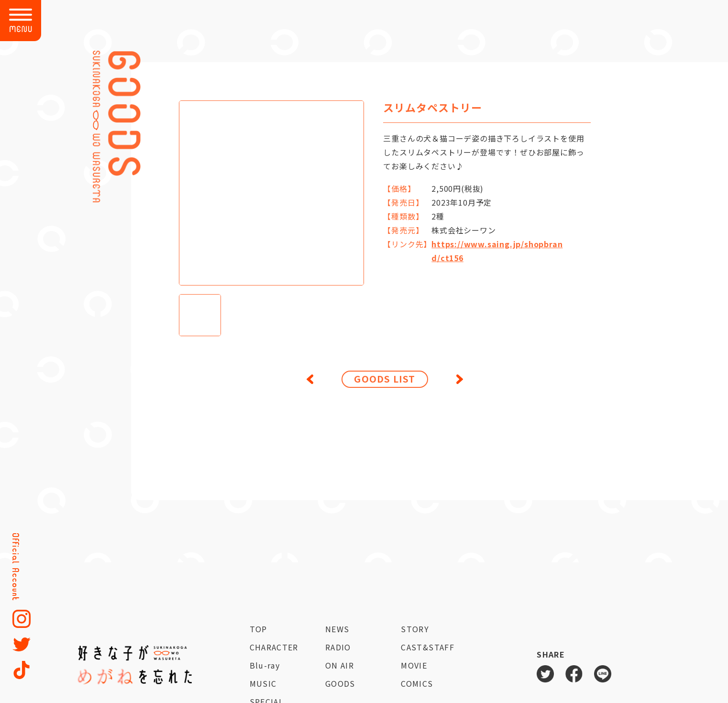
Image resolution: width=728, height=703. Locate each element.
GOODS (340, 683)
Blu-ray (265, 665)
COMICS (417, 683)
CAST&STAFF (428, 647)
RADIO (338, 647)
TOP (259, 629)
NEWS (337, 629)
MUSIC (263, 683)
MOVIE (414, 665)
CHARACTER (274, 647)
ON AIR (340, 665)
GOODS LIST (385, 379)
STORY (415, 629)
